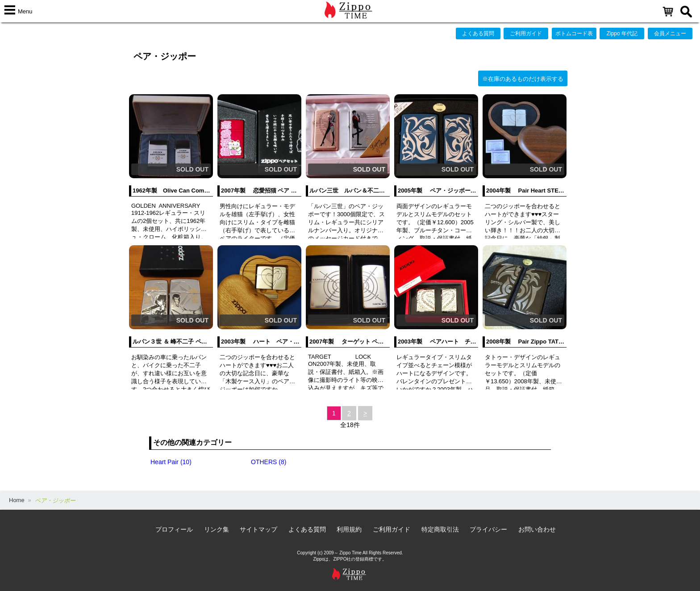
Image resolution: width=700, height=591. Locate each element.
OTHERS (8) (269, 462)
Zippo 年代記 (622, 34)
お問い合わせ (537, 529)
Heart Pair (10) (171, 462)
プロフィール (174, 529)
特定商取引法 (440, 529)
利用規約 (349, 529)
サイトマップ (258, 529)
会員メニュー (670, 34)
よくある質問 (478, 34)
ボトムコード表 (574, 34)
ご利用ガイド (526, 34)
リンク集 (217, 529)
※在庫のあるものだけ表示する (523, 79)
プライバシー (488, 529)
